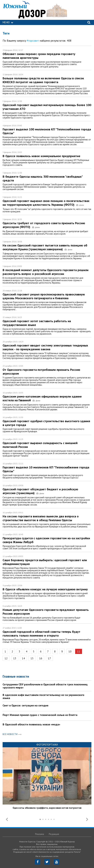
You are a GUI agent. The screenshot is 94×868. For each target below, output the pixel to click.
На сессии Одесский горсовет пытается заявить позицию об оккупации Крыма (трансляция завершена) (45, 247)
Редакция (54, 834)
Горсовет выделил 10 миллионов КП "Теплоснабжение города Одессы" (46, 469)
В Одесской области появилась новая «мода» (31, 724)
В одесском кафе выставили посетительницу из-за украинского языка (43, 696)
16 (41, 658)
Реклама (40, 834)
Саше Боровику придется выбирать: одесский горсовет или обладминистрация (45, 562)
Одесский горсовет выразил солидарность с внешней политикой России (40, 445)
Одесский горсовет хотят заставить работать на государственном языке (37, 323)
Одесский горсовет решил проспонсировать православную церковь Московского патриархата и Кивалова (44, 296)
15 (32, 658)
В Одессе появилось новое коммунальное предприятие (41, 156)
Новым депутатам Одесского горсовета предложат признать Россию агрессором (46, 612)
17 (49, 658)
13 (15, 658)
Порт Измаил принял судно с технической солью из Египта (40, 715)
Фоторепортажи (47, 745)
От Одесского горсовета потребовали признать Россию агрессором (41, 372)
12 (6, 658)
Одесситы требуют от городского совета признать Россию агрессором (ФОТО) (44, 225)
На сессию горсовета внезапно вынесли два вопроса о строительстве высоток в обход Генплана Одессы (41, 518)
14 (23, 658)
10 (70, 651)
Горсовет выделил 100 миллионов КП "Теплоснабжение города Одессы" (47, 131)
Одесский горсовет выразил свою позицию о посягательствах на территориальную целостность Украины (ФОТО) (46, 203)
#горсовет (33, 41)
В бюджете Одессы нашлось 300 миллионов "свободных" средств (42, 178)
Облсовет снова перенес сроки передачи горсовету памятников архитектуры (39, 56)
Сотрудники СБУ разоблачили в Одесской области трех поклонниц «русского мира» (45, 686)
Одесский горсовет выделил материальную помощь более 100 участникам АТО (47, 107)
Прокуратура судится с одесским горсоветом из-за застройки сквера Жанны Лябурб (46, 540)
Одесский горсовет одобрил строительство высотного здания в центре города (46, 423)
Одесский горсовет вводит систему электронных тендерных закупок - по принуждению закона (45, 347)
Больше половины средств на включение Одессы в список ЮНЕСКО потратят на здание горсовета (43, 80)
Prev (7, 819)
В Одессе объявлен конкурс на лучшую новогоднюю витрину (45, 589)
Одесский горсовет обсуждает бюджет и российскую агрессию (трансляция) (40, 491)
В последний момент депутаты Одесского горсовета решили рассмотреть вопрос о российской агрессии (46, 272)
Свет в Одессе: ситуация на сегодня (25, 705)
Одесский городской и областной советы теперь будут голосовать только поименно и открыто (41, 634)
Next (87, 819)
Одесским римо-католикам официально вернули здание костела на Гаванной (42, 398)
